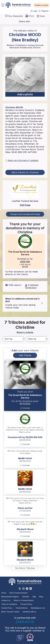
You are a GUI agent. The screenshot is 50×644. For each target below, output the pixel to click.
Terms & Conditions (9, 604)
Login (34, 11)
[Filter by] (37, 339)
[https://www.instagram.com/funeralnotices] (23, 589)
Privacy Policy (26, 604)
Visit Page (25, 205)
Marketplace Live (38, 608)
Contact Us (6, 600)
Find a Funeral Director (19, 593)
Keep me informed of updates (22, 160)
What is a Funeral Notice (24, 600)
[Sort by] (14, 339)
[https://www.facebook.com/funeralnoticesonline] (27, 589)
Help (34, 597)
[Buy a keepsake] (14, 16)
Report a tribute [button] (25, 332)
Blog (41, 597)
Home (4, 593)
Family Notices (22, 608)
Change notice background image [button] (25, 214)
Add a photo (25, 94)
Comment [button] (25, 408)
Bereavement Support (10, 597)
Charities (26, 597)
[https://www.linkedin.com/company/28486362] (31, 589)
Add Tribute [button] (25, 355)
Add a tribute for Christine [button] (25, 172)
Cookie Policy (7, 608)
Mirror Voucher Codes (10, 612)
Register (44, 11)
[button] (41, 5)
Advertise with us (29, 612)
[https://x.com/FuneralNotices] (20, 589)
